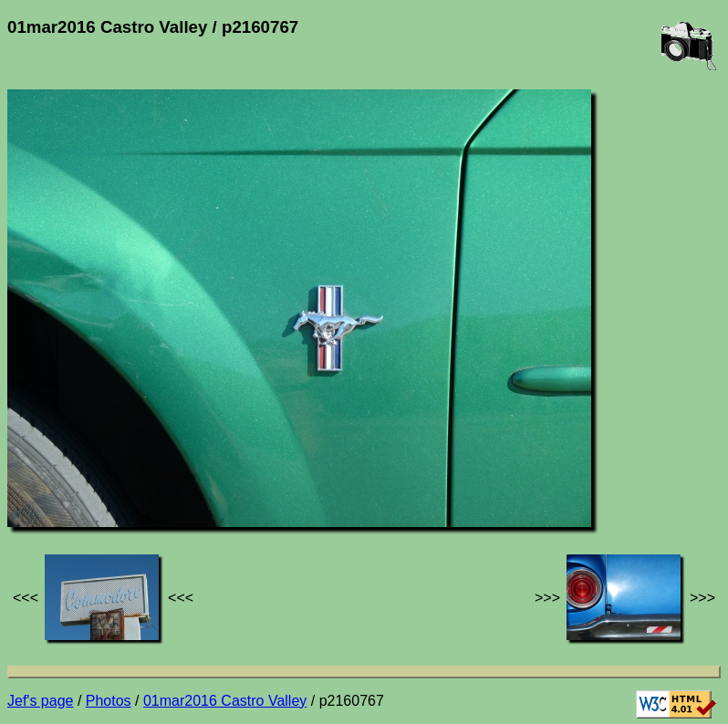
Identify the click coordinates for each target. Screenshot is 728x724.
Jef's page (40, 701)
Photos (109, 701)
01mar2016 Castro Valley (225, 701)
